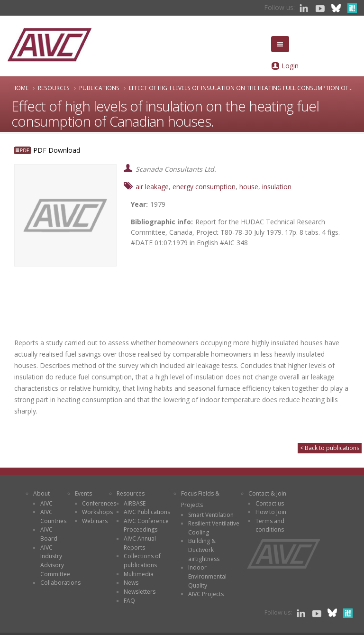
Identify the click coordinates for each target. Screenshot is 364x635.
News (131, 583)
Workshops (97, 512)
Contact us (270, 503)
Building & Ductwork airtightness (204, 550)
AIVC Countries (53, 516)
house (249, 187)
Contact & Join (267, 493)
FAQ (129, 601)
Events (83, 493)
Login (290, 66)
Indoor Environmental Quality (207, 576)
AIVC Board (49, 534)
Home (20, 88)
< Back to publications (330, 448)
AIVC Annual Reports (140, 543)
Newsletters (140, 592)
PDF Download (57, 150)
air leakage (152, 187)
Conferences (99, 503)
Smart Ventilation (211, 515)
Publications (99, 88)
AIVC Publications (147, 512)
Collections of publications (142, 561)
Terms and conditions (270, 525)
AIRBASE (135, 503)
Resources (54, 88)
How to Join (271, 512)
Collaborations (60, 583)
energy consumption (204, 187)
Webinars (95, 521)
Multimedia (139, 574)
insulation (277, 187)
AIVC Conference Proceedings (146, 525)
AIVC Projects (206, 594)
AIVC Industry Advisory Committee (55, 561)
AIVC (46, 503)
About (41, 493)
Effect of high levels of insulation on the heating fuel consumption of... (241, 88)
